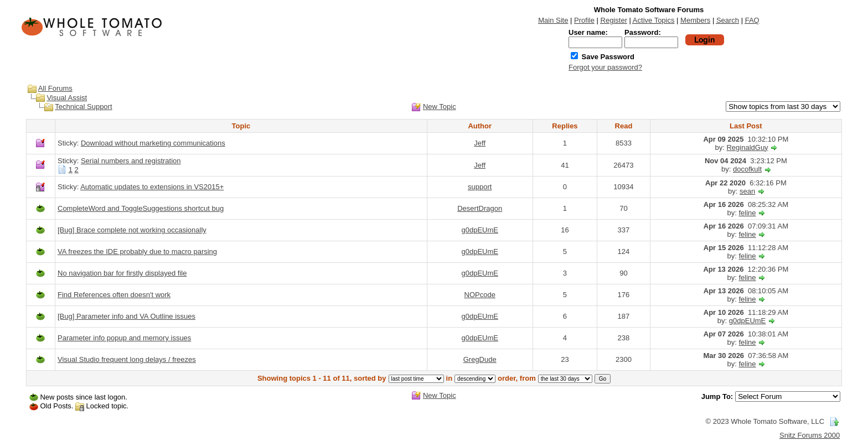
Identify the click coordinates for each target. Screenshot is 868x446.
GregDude (480, 359)
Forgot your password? (605, 67)
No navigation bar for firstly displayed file (122, 273)
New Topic (440, 107)
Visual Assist (67, 98)
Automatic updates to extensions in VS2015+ (152, 187)
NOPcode (480, 295)
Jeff (480, 143)
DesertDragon (480, 208)
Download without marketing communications (153, 143)
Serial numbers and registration (131, 161)
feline (748, 213)
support (480, 187)
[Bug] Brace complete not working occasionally (132, 230)
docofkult (747, 169)
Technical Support (83, 107)
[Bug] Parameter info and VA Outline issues (126, 316)
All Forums (55, 88)
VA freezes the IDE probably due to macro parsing (137, 251)
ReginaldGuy (747, 147)
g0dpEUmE (479, 230)
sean (747, 191)
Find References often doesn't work (114, 295)
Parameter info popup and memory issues (124, 338)
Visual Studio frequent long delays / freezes (127, 359)
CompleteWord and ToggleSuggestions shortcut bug (141, 208)
